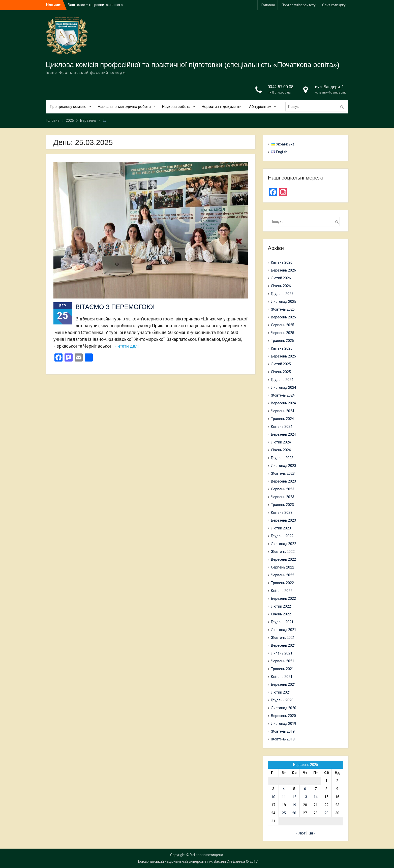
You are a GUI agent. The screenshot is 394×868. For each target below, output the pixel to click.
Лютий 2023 (281, 528)
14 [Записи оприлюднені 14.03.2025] (316, 797)
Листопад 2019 (284, 724)
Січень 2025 (281, 372)
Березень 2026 (283, 270)
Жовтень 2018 (283, 739)
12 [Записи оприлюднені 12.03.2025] (294, 797)
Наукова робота (176, 107)
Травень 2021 (282, 669)
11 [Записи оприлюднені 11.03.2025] (284, 797)
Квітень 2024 (282, 427)
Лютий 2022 (281, 606)
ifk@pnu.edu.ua (279, 92)
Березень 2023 (283, 520)
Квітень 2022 (282, 591)
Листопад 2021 (284, 630)
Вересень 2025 (283, 317)
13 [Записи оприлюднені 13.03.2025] (305, 797)
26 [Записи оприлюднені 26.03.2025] (294, 813)
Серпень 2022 (283, 567)
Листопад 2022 (284, 544)
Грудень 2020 (282, 700)
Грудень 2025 (282, 294)
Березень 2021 (283, 684)
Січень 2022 (281, 614)
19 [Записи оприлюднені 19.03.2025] (294, 805)
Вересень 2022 (283, 559)
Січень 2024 (281, 450)
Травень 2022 (282, 583)
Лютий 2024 (281, 442)
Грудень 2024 (282, 380)
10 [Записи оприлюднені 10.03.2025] (273, 797)
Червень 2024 (283, 411)
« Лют (301, 833)
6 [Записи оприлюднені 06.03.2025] (305, 789)
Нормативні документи (222, 107)
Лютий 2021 (281, 692)
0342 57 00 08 (281, 87)
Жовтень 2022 (283, 552)
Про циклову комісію (68, 107)
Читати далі (127, 346)
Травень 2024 (282, 419)
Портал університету (299, 5)
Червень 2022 (283, 575)
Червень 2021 (283, 661)
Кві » (312, 833)
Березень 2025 (283, 356)
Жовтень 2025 (283, 309)
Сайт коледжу (334, 5)
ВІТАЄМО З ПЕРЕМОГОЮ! (115, 307)
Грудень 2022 (282, 536)
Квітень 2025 (282, 348)
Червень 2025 (283, 333)
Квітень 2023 (282, 513)
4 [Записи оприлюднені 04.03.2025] (284, 789)
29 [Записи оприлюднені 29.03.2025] (326, 813)
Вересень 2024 (283, 403)
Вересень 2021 (283, 645)
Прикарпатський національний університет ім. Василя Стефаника (191, 861)
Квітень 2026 (282, 262)
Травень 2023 (282, 505)
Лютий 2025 (281, 364)
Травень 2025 (282, 341)
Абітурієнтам (260, 107)
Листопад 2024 (284, 387)
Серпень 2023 (283, 489)
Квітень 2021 (282, 677)
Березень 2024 (283, 434)
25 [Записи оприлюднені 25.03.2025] (284, 813)
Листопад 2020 (284, 708)
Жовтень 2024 (283, 395)
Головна (268, 5)
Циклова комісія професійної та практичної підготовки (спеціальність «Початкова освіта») (193, 65)
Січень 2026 (281, 286)
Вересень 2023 (283, 481)
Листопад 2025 (284, 302)
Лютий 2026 (281, 278)
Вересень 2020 (283, 716)
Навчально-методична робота (124, 107)
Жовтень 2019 (283, 731)
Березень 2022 (283, 598)
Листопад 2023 (284, 466)
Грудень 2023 (282, 458)
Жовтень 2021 (283, 638)
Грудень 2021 (282, 622)
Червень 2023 (283, 497)
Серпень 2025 (283, 325)
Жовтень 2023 (283, 473)
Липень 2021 (282, 653)
